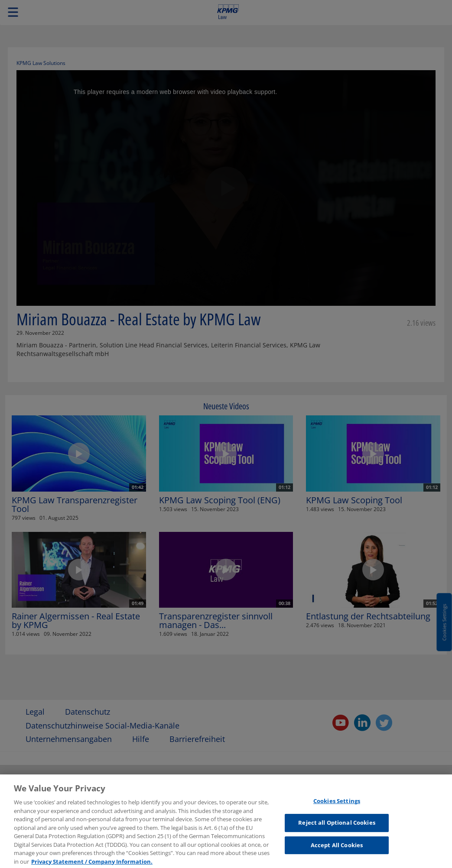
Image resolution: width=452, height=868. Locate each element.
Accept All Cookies (337, 848)
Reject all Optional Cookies (337, 826)
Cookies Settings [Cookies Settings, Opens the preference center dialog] (337, 803)
